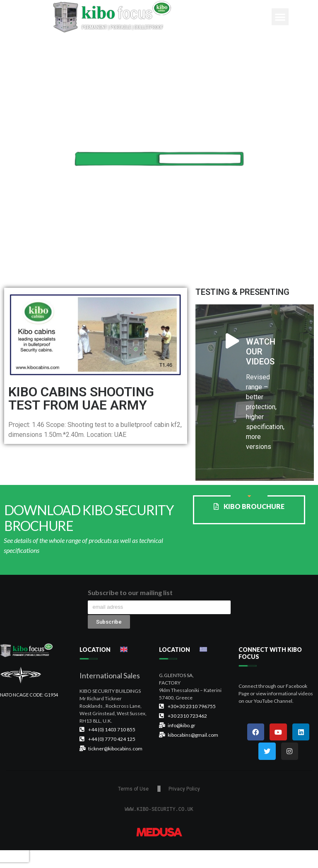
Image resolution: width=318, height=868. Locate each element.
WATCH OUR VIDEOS (261, 352)
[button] (280, 17)
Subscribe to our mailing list (130, 593)
